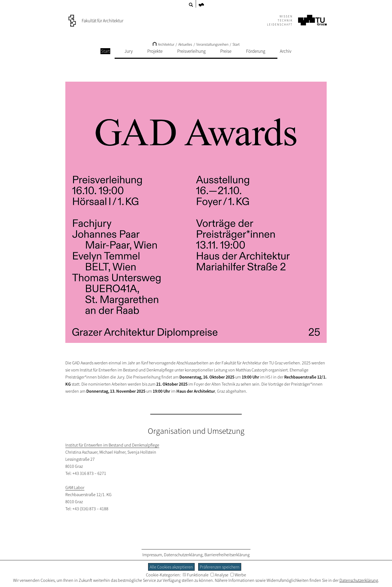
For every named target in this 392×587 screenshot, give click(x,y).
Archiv (286, 51)
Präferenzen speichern (220, 567)
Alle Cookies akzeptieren (171, 567)
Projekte (155, 51)
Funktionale (196, 575)
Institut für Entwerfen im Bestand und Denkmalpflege (112, 445)
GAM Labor (75, 487)
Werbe (238, 575)
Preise (226, 51)
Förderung (256, 51)
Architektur (163, 44)
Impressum (152, 555)
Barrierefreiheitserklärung (227, 555)
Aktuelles (185, 44)
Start (236, 44)
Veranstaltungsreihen (212, 44)
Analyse (219, 575)
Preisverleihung (191, 51)
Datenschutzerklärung (183, 555)
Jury (128, 51)
